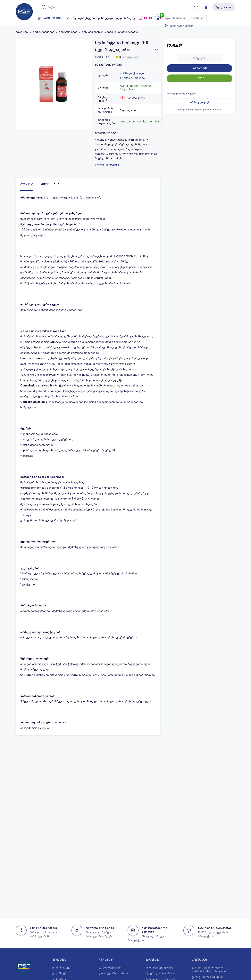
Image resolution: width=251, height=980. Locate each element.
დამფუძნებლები (111, 967)
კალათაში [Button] (200, 68)
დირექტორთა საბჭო (113, 973)
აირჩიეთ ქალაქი (132, 73)
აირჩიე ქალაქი (199, 102)
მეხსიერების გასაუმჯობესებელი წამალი (110, 32)
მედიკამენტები (84, 18)
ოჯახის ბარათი (175, 18)
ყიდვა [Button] (200, 78)
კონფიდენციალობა (159, 967)
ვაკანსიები (197, 18)
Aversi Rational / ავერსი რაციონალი (136, 87)
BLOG (146, 18)
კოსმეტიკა (105, 18)
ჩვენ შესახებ (61, 967)
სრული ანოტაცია (107, 165)
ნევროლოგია (68, 32)
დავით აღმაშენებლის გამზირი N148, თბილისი (209, 969)
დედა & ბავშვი (126, 18)
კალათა (224, 7)
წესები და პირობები (160, 973)
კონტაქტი (199, 960)
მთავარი (22, 32)
